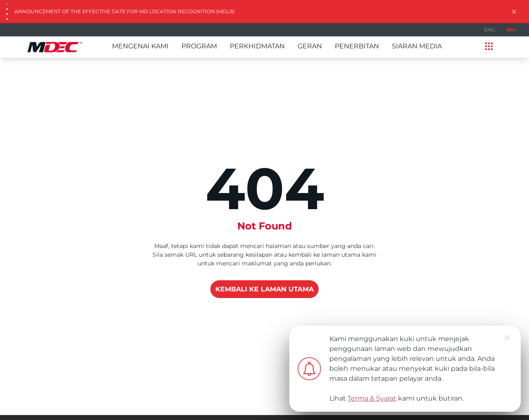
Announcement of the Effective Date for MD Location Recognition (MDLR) (125, 11)
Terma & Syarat (372, 398)
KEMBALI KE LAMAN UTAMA (264, 289)
